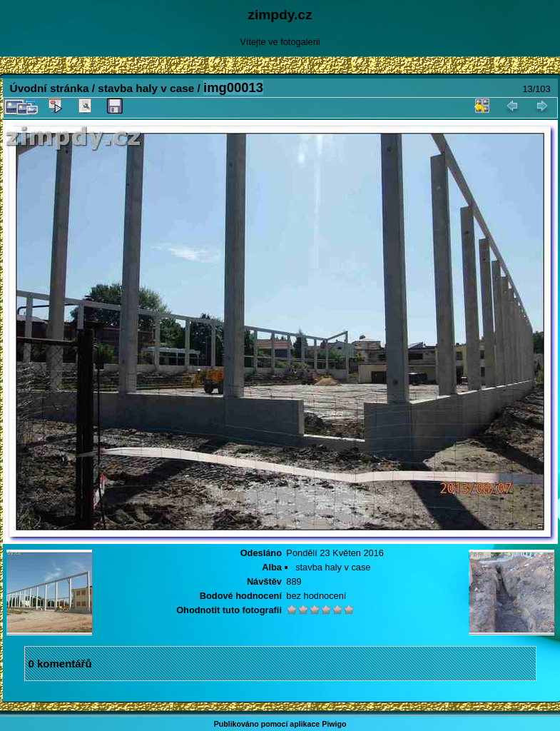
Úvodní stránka (50, 88)
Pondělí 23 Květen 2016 (335, 553)
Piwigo (334, 724)
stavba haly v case (146, 88)
